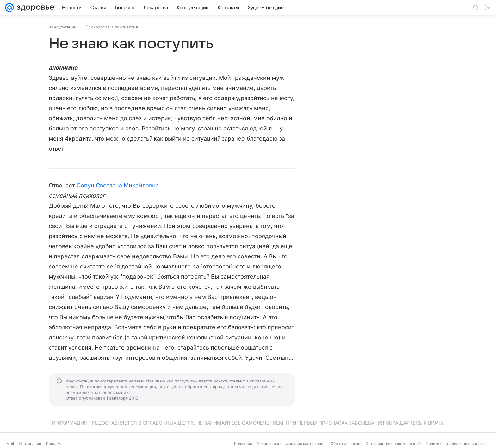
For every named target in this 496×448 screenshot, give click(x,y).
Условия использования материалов (291, 443)
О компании (30, 443)
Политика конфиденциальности (455, 443)
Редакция (243, 443)
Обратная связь (345, 443)
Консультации (63, 27)
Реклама (54, 443)
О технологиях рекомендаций (393, 443)
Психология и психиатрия (112, 27)
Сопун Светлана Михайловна (118, 185)
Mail (10, 443)
